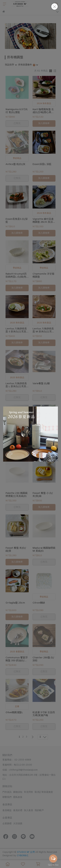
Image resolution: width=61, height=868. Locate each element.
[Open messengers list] (53, 859)
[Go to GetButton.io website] (53, 865)
